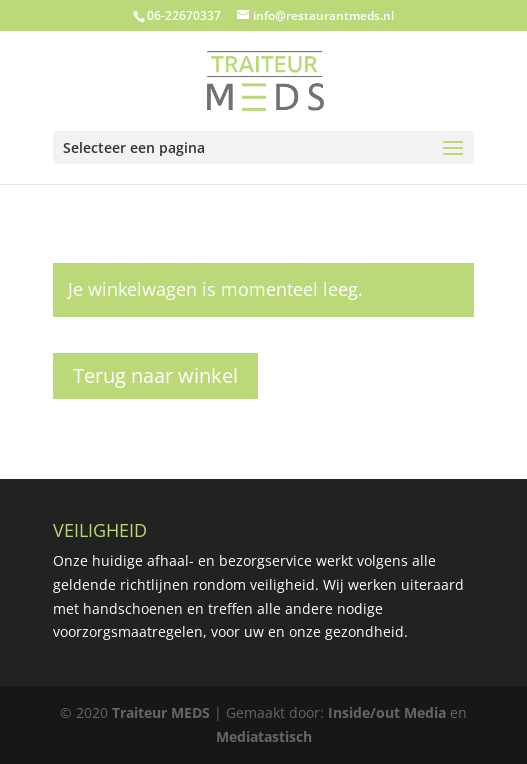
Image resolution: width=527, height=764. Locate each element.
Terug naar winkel (155, 375)
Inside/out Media (387, 712)
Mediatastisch (264, 736)
